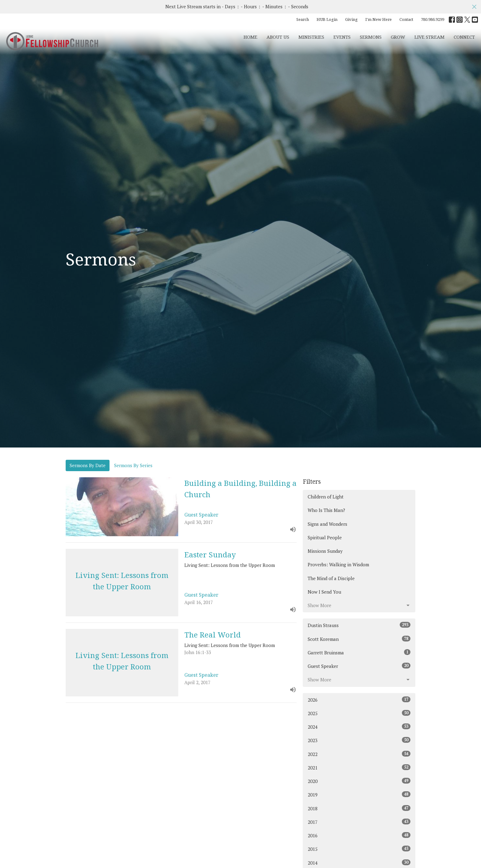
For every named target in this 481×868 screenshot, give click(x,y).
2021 (359, 767)
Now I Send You (324, 592)
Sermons (371, 37)
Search (303, 19)
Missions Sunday (325, 551)
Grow (398, 37)
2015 (359, 849)
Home (250, 37)
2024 (359, 727)
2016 (359, 835)
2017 (359, 822)
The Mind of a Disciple (331, 578)
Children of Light (326, 497)
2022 (359, 754)
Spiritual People (325, 537)
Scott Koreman (359, 639)
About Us (278, 37)
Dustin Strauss (359, 625)
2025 (359, 713)
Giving (351, 19)
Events (342, 37)
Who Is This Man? (326, 510)
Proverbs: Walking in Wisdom (338, 564)
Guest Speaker (359, 666)
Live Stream (429, 37)
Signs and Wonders (327, 524)
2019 (359, 794)
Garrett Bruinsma (359, 652)
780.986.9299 (433, 19)
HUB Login (327, 19)
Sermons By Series (133, 465)
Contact (406, 19)
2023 (359, 740)
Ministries (311, 37)
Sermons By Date (88, 465)
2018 (359, 808)
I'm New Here (379, 19)
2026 (359, 700)
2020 (359, 781)
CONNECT (464, 37)
